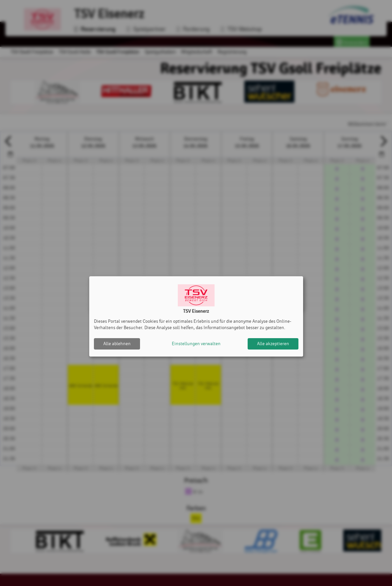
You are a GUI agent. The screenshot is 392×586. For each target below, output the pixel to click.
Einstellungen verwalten (196, 344)
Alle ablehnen (117, 344)
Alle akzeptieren (273, 344)
